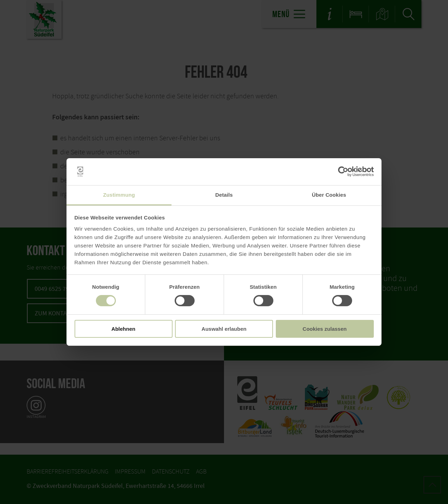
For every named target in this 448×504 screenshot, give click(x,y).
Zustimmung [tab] (119, 195)
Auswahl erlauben (224, 329)
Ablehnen (123, 329)
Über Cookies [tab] (329, 195)
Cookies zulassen (325, 329)
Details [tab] (224, 195)
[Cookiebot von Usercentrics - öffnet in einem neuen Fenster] (343, 171)
